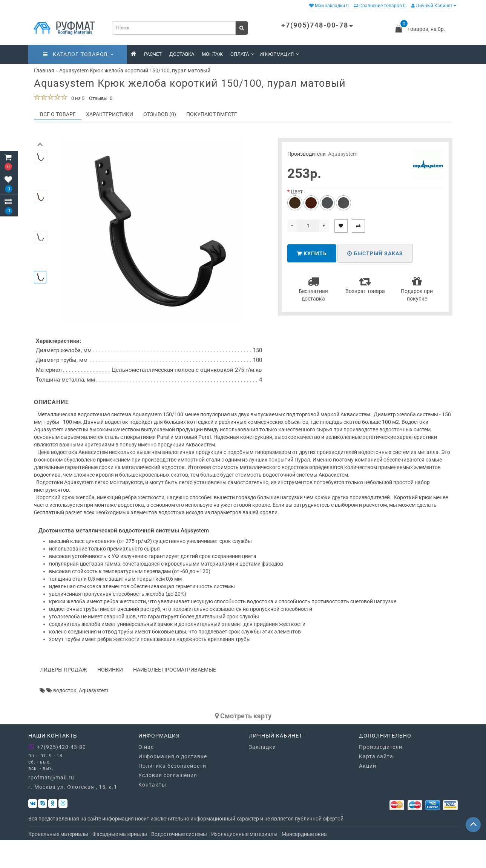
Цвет (297, 192)
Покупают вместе (212, 114)
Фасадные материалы (120, 862)
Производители (381, 774)
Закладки (262, 774)
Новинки (110, 697)
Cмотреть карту (243, 743)
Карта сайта (376, 784)
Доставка (182, 54)
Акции (368, 793)
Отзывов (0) (160, 114)
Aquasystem (343, 154)
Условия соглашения (168, 803)
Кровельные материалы (58, 862)
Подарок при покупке (417, 289)
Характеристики (110, 114)
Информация (279, 54)
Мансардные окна (304, 862)
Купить (312, 253)
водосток (65, 718)
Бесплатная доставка (313, 289)
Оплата (242, 54)
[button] (40, 317)
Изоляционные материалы (244, 862)
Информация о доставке (173, 784)
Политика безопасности (172, 793)
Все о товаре (58, 114)
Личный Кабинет (434, 6)
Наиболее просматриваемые (175, 697)
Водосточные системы (179, 862)
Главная (44, 71)
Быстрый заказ (375, 253)
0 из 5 (77, 98)
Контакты (152, 812)
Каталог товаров (78, 54)
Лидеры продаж (64, 697)
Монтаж (212, 54)
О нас (146, 774)
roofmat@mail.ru (51, 805)
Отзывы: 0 (101, 98)
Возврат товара (365, 285)
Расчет (153, 54)
